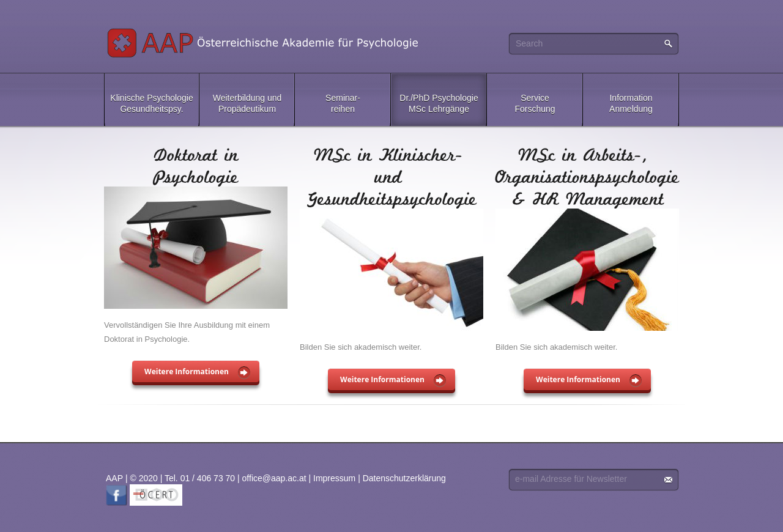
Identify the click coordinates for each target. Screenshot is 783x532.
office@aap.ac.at (274, 478)
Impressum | (338, 478)
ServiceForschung (535, 103)
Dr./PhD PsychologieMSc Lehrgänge (439, 103)
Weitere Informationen (187, 371)
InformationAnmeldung (631, 103)
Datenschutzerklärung (404, 478)
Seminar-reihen (343, 103)
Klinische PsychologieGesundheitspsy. (151, 103)
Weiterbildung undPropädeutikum (247, 103)
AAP (265, 43)
